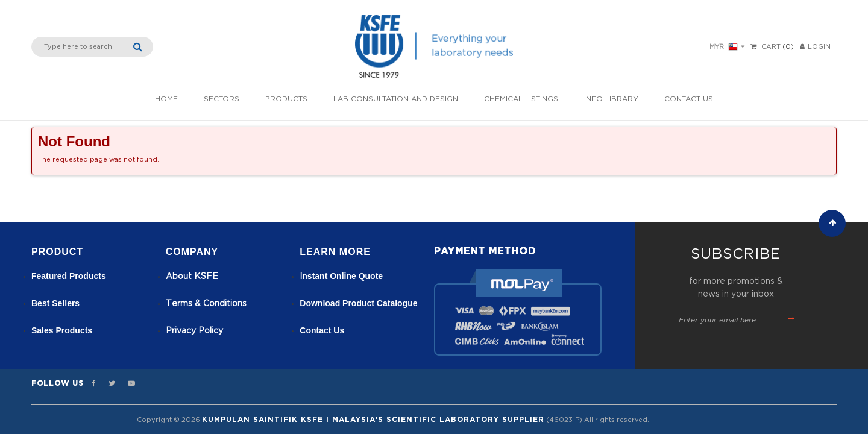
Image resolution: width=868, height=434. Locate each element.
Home (166, 99)
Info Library (611, 99)
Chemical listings (521, 99)
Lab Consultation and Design (396, 99)
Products (286, 99)
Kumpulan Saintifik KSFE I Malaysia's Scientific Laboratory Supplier (373, 420)
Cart (771, 47)
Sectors (222, 99)
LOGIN (815, 47)
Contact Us (689, 99)
